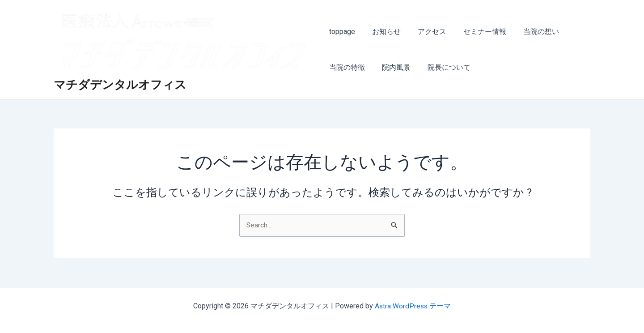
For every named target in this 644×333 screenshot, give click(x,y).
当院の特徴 (347, 67)
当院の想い (530, 32)
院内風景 (394, 67)
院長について (444, 67)
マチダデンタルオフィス (120, 85)
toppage (342, 32)
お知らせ (384, 32)
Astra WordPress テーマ (413, 306)
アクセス (427, 32)
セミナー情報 (477, 32)
